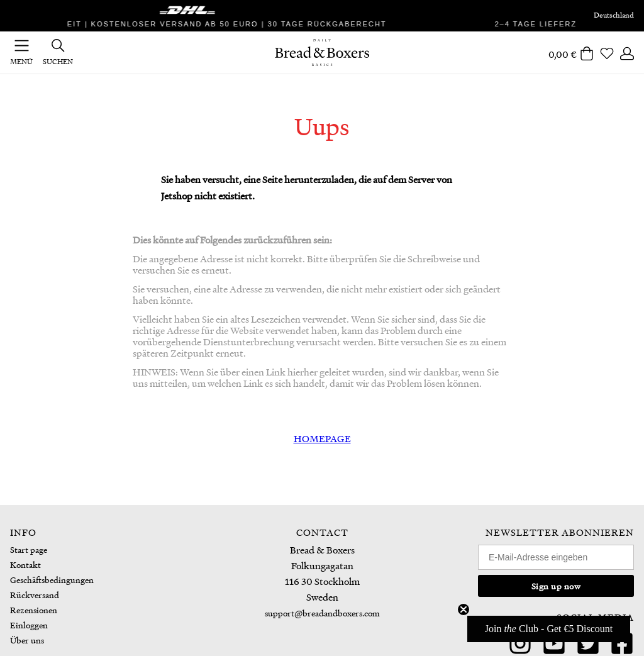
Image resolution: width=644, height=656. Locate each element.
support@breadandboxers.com (322, 613)
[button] (549, 629)
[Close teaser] (464, 609)
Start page (29, 549)
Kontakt (25, 564)
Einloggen (29, 625)
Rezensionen (34, 610)
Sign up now (556, 586)
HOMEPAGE (322, 438)
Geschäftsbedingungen (52, 580)
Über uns (27, 640)
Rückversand (35, 595)
